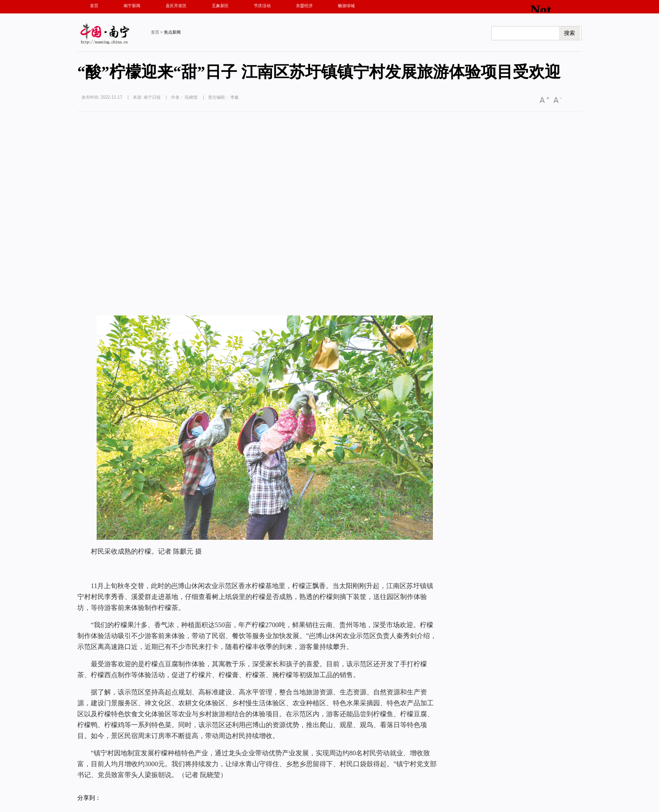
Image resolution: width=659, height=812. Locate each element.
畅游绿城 (346, 6)
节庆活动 (262, 6)
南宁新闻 (132, 6)
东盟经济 (304, 6)
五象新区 (220, 6)
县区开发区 (176, 6)
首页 (94, 6)
